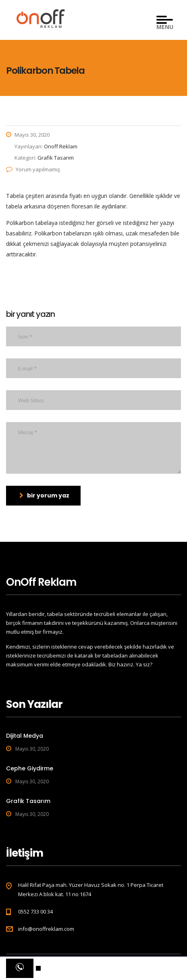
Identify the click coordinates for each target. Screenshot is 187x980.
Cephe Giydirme (30, 768)
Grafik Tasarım (28, 801)
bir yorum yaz (44, 495)
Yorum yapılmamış (33, 169)
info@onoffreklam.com (46, 929)
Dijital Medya (25, 736)
